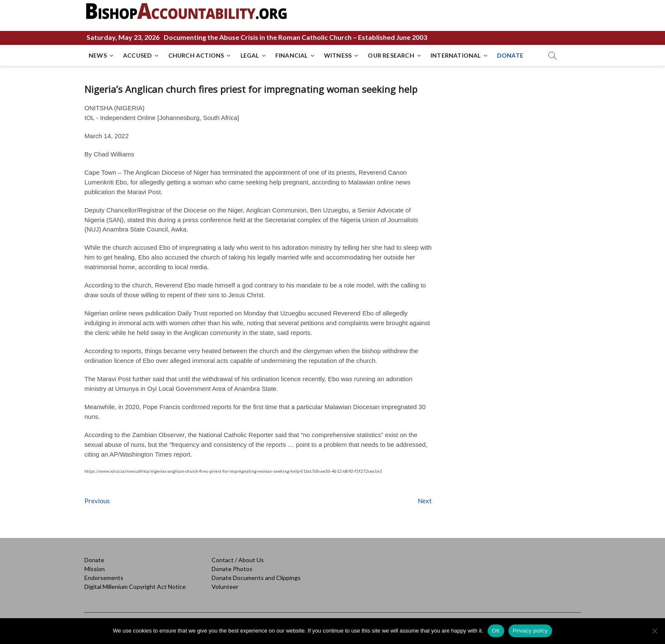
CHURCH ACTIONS (196, 55)
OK (496, 631)
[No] (654, 631)
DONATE (510, 55)
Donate (94, 560)
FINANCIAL (292, 55)
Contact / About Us (238, 560)
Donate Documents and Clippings (256, 578)
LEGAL (250, 55)
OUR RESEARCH (391, 55)
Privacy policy (530, 631)
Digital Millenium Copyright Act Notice (135, 587)
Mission (95, 569)
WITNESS (338, 55)
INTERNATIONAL (456, 55)
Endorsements (104, 578)
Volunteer (225, 587)
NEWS (98, 55)
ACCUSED (137, 55)
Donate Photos (232, 569)
